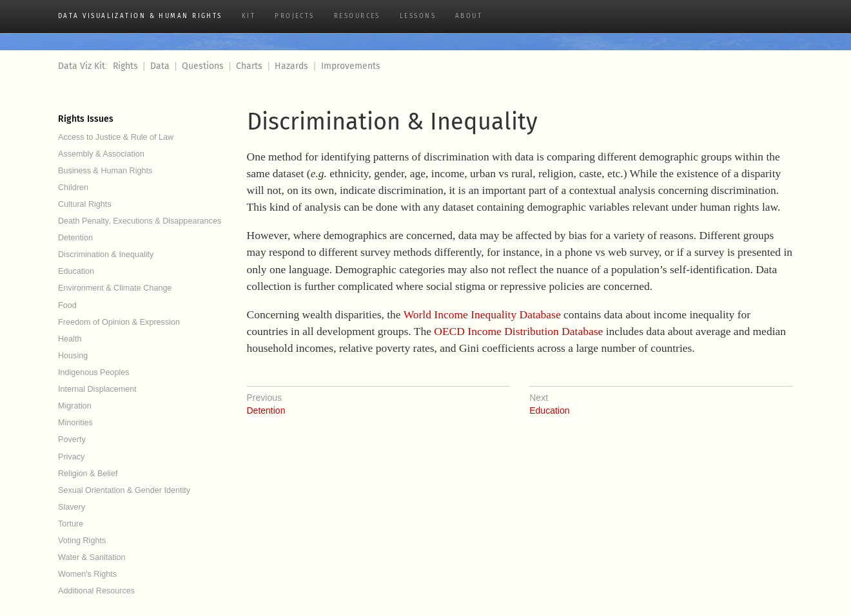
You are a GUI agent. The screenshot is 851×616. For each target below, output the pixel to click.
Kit (249, 16)
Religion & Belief (88, 474)
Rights (125, 66)
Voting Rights (82, 541)
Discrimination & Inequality (106, 255)
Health (70, 339)
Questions (203, 66)
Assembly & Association (101, 154)
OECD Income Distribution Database (518, 331)
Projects (295, 16)
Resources (357, 16)
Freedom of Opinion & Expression (119, 322)
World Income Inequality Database (482, 314)
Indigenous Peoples (94, 372)
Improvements (351, 66)
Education (76, 271)
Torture (71, 524)
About (469, 16)
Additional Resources (96, 591)
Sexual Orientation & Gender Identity (124, 490)
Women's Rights (87, 574)
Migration (75, 406)
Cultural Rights (85, 204)
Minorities (75, 423)
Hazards (291, 66)
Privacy (71, 457)
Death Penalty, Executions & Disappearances (140, 221)
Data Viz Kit (82, 66)
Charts (249, 66)
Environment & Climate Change (115, 288)
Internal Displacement (97, 389)
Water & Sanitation (92, 557)
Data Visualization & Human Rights (140, 16)
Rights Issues (86, 119)
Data (160, 66)
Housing (73, 356)
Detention (75, 238)
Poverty (72, 439)
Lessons (418, 16)
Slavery (72, 507)
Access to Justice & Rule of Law (116, 137)
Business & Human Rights (105, 171)
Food (67, 305)
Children (73, 188)
